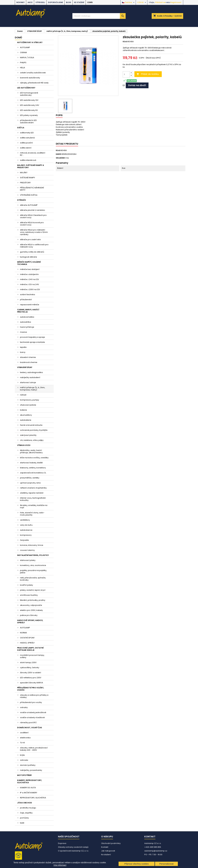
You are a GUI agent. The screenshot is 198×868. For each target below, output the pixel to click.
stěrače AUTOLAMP (29, 205)
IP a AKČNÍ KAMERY (29, 793)
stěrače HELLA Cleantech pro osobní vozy (33, 216)
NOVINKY (21, 2)
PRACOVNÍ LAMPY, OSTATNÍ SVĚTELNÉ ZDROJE (30, 649)
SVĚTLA (21, 128)
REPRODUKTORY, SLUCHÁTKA (33, 798)
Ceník (90, 2)
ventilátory (25, 520)
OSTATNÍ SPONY (27, 638)
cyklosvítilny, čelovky (30, 668)
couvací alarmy (27, 550)
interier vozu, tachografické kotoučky (33, 499)
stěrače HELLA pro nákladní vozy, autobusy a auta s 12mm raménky (34, 232)
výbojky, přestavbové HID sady (34, 83)
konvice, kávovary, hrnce (32, 545)
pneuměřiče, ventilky (30, 478)
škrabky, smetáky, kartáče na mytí (34, 506)
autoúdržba (25, 322)
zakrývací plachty (28, 435)
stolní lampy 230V (28, 662)
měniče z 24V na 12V (29, 279)
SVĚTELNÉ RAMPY (27, 178)
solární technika (27, 294)
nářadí (23, 395)
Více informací (60, 865)
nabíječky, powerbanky (31, 770)
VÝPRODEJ (40, 2)
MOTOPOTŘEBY (24, 775)
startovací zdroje (28, 382)
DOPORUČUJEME (56, 2)
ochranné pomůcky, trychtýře (34, 430)
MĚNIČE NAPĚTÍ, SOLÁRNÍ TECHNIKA (29, 263)
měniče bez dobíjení (30, 269)
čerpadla (24, 540)
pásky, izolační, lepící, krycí (33, 590)
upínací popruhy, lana (30, 483)
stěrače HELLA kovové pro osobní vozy (32, 224)
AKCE (30, 2)
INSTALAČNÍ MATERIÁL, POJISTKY (33, 555)
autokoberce (26, 530)
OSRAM (23, 52)
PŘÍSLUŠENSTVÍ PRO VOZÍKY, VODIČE (31, 689)
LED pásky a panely (29, 115)
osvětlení (24, 733)
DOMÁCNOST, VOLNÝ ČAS (30, 728)
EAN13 (59, 154)
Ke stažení (79, 2)
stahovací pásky (28, 560)
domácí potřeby (28, 765)
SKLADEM (60, 158)
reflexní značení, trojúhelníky (33, 488)
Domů (18, 38)
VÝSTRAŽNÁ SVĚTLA (29, 195)
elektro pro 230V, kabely (31, 610)
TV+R (22, 743)
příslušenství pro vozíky (31, 702)
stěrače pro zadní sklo (30, 239)
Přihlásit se (160, 2)
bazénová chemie (29, 362)
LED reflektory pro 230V (31, 678)
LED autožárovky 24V (30, 105)
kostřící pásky (26, 585)
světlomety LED (27, 133)
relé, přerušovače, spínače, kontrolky (33, 579)
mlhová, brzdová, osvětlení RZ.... (33, 154)
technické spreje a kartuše (32, 342)
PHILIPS (23, 63)
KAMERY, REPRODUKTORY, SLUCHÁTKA (29, 781)
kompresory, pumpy (29, 400)
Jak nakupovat (108, 851)
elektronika (25, 738)
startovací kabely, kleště (31, 463)
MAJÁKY (24, 173)
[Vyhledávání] (99, 16)
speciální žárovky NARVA (32, 683)
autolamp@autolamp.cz (156, 851)
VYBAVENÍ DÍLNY (25, 367)
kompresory (26, 535)
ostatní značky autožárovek (33, 73)
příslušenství (26, 300)
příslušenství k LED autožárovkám (28, 121)
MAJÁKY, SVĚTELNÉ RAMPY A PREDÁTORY (31, 166)
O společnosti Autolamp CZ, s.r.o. (73, 851)
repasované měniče (30, 305)
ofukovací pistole (28, 405)
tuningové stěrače (28, 257)
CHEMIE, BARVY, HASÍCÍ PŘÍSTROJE (28, 311)
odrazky (24, 707)
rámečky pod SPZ (28, 723)
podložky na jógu (28, 808)
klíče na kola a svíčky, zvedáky (34, 458)
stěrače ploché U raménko (33, 210)
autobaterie (26, 420)
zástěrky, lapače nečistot (32, 493)
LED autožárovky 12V (29, 100)
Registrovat (176, 2)
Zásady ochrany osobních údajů (73, 847)
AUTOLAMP (25, 47)
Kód (125, 42)
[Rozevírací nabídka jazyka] (129, 2)
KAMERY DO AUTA (28, 788)
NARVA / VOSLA (27, 58)
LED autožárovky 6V (29, 110)
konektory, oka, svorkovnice (33, 565)
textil (22, 823)
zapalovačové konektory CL (33, 473)
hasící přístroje (27, 327)
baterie (23, 410)
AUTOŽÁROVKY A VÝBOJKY (30, 42)
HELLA (23, 68)
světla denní (26, 148)
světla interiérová (28, 160)
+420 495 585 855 (153, 847)
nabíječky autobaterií (30, 377)
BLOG (69, 2)
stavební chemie (28, 357)
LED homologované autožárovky (29, 94)
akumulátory (26, 415)
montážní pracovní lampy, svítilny (32, 656)
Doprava (62, 843)
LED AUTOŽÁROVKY (26, 88)
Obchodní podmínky (111, 843)
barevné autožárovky (30, 78)
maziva (23, 332)
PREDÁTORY (25, 183)
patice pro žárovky (29, 615)
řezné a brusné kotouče (31, 425)
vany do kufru (26, 525)
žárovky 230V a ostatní (31, 673)
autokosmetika (27, 317)
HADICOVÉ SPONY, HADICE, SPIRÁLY (30, 621)
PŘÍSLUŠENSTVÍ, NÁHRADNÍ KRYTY (32, 189)
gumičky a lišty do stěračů (32, 252)
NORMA (23, 633)
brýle (22, 755)
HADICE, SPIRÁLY (27, 643)
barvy (23, 352)
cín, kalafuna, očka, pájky (32, 440)
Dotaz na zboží (137, 85)
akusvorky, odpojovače (31, 605)
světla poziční (26, 143)
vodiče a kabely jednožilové (33, 712)
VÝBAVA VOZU (24, 445)
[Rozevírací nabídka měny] (142, 2)
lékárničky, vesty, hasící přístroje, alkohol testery (31, 451)
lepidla (23, 347)
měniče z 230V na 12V (30, 289)
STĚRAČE (21, 200)
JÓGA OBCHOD (25, 803)
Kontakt (105, 847)
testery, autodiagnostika (31, 372)
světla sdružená (27, 138)
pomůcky (24, 818)
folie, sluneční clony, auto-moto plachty (32, 514)
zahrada (24, 760)
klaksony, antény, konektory (33, 468)
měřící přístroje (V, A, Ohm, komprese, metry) (33, 389)
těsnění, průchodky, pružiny (33, 600)
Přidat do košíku (148, 74)
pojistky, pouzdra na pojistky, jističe (33, 571)
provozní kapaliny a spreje (32, 337)
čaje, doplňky (26, 813)
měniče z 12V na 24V (29, 284)
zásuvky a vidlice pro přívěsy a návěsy (34, 696)
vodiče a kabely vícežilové (32, 717)
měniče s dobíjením (29, 274)
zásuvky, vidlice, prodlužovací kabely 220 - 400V (34, 749)
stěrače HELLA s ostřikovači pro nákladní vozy (34, 246)
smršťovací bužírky (29, 595)
